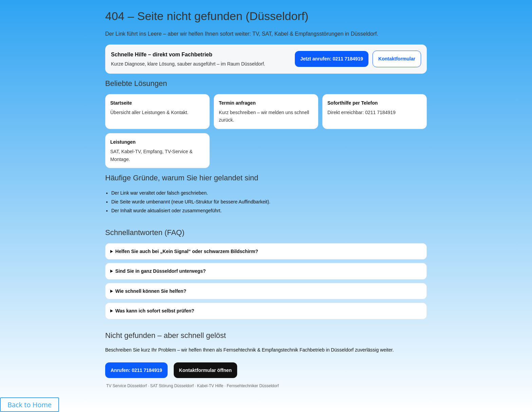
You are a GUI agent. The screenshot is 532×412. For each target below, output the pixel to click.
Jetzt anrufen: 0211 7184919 (332, 59)
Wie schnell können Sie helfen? (151, 291)
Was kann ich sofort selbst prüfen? (155, 311)
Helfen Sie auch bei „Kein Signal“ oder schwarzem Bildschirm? (187, 251)
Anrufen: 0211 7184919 (136, 370)
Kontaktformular (397, 59)
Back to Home (30, 405)
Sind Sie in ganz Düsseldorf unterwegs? (161, 271)
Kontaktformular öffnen (206, 370)
